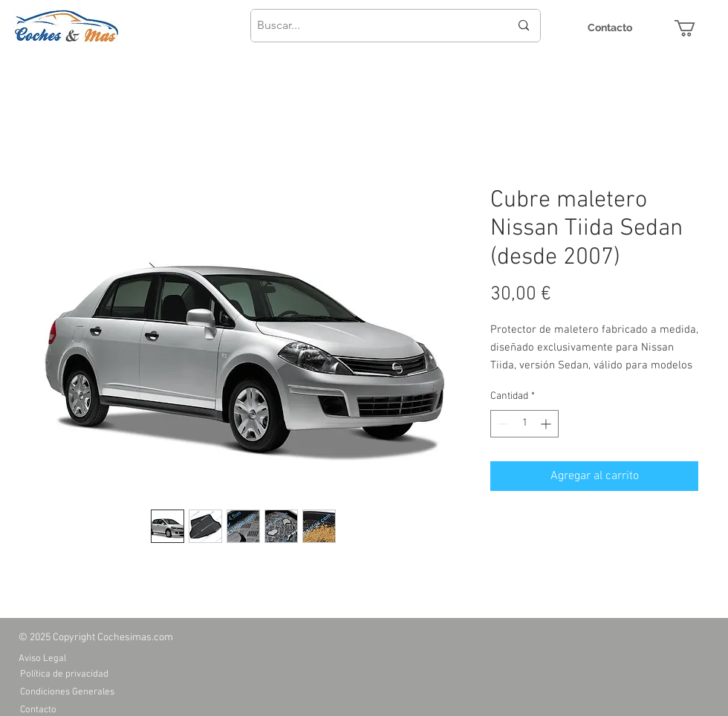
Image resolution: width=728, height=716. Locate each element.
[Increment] (547, 424)
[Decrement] (502, 424)
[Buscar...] (372, 26)
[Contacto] (610, 28)
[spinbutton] (524, 424)
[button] (695, 28)
